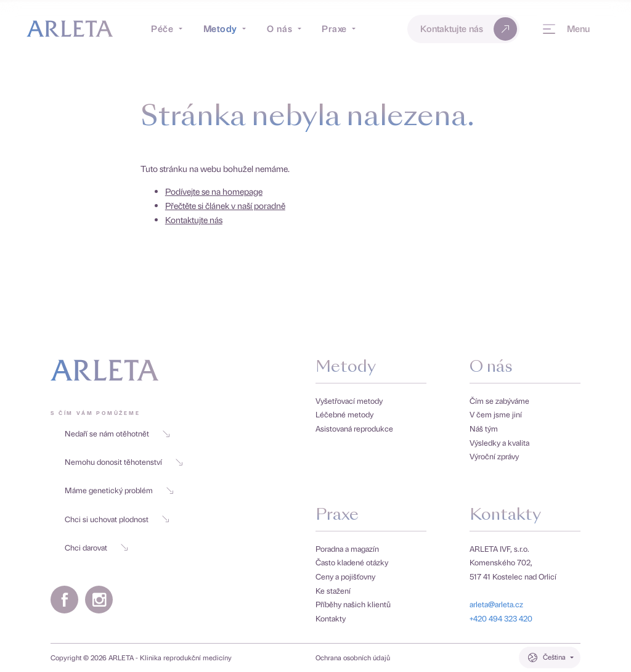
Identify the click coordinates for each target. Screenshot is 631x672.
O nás (491, 368)
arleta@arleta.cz (496, 604)
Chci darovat (96, 547)
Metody (346, 368)
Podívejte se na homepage (214, 191)
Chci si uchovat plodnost (117, 519)
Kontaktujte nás (470, 29)
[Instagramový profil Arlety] (99, 600)
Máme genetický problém (119, 490)
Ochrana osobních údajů (353, 658)
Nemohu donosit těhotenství (124, 461)
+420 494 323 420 (501, 618)
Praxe (337, 516)
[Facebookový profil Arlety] (64, 600)
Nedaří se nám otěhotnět (117, 433)
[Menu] (566, 29)
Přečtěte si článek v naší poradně (225, 205)
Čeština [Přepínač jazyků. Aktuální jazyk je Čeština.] (554, 657)
